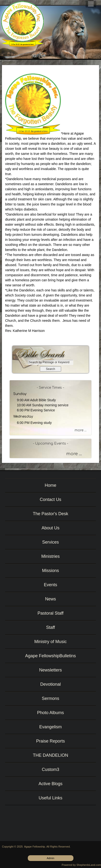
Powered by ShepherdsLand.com (81, 865)
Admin (50, 858)
